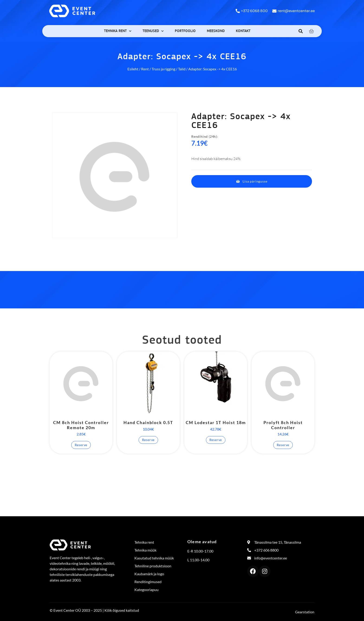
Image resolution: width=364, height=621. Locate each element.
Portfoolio (185, 31)
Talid (182, 69)
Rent (145, 69)
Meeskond (216, 31)
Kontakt (243, 31)
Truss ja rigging (163, 69)
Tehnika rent (118, 31)
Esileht (133, 69)
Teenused (153, 31)
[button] (301, 31)
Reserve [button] (81, 445)
